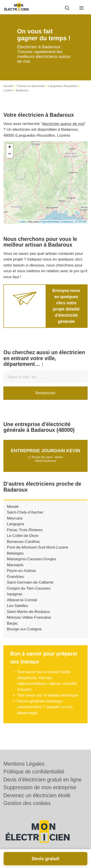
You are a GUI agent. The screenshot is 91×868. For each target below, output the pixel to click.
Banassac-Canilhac (23, 542)
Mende (13, 507)
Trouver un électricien (31, 86)
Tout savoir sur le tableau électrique (48, 695)
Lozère (8, 90)
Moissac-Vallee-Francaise (29, 617)
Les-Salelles (17, 606)
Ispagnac (15, 594)
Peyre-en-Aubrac (22, 571)
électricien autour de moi (63, 124)
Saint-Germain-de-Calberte (30, 582)
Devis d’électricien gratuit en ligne (43, 780)
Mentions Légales (24, 764)
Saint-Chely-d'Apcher (25, 512)
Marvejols (15, 565)
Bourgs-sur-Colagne (24, 629)
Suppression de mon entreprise (40, 787)
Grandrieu (16, 577)
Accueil (8, 86)
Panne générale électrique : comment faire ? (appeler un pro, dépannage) (45, 707)
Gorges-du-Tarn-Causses (29, 588)
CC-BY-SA (81, 222)
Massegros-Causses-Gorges (31, 559)
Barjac (12, 623)
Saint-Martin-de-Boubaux (28, 612)
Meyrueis (15, 518)
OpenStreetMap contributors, (58, 222)
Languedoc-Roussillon (63, 86)
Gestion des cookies (27, 803)
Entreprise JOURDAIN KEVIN (45, 451)
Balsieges (15, 553)
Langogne (16, 524)
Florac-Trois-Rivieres (25, 530)
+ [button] (10, 147)
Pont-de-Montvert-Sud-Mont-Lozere (37, 547)
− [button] (10, 154)
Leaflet (22, 222)
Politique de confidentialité (34, 772)
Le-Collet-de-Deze (23, 536)
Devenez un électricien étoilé (37, 795)
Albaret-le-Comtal (22, 600)
